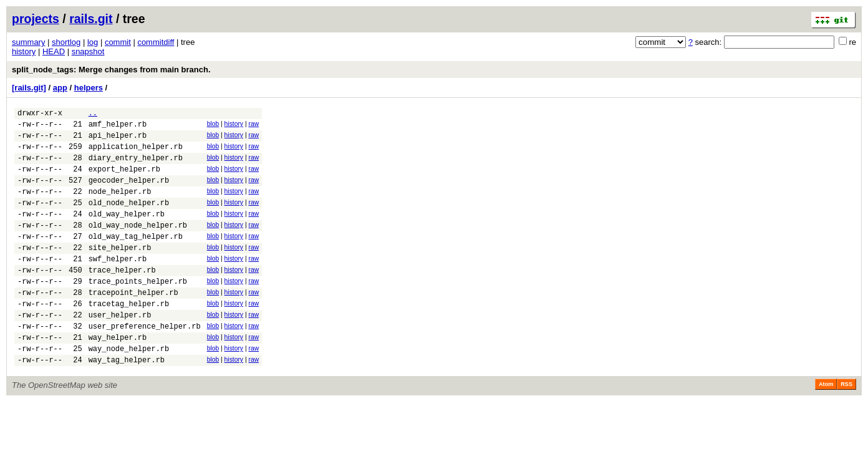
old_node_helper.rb (129, 219)
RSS (846, 427)
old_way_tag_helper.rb (136, 258)
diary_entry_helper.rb (136, 167)
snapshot (88, 51)
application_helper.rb (136, 154)
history (24, 51)
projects (36, 19)
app (60, 88)
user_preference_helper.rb (145, 363)
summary (28, 42)
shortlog (66, 42)
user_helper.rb (120, 350)
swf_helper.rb (118, 285)
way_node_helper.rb (129, 389)
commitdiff (156, 42)
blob (213, 126)
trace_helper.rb (122, 298)
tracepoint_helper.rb (133, 324)
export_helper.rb (124, 180)
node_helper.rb (120, 206)
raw (253, 126)
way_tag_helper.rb (127, 403)
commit (118, 42)
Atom (826, 427)
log (93, 42)
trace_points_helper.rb (138, 311)
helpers (89, 88)
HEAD (54, 51)
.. (93, 114)
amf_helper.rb (118, 128)
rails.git (91, 19)
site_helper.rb (120, 272)
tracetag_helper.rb (129, 337)
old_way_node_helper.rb (138, 245)
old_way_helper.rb (127, 232)
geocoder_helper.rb (129, 193)
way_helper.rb (118, 376)
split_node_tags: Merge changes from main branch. (111, 70)
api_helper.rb (118, 141)
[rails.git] (29, 88)
